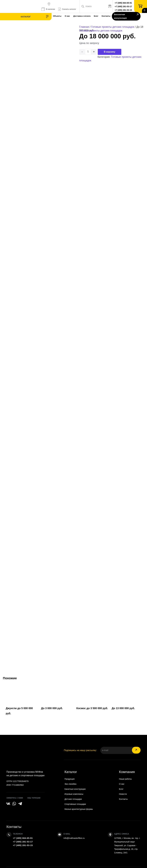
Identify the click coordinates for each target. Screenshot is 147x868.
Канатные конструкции (75, 789)
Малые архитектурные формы (79, 809)
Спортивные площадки (75, 804)
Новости (123, 794)
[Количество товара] (88, 52)
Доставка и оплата (66, 16)
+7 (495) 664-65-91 (124, 3)
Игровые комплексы (74, 794)
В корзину (109, 52)
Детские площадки (73, 799)
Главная (84, 27)
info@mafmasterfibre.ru (74, 838)
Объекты (38, 16)
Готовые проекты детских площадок (113, 27)
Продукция (69, 779)
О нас (50, 16)
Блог (82, 16)
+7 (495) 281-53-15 (124, 10)
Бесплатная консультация (125, 17)
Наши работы (125, 779)
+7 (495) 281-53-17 (124, 6)
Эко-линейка (70, 784)
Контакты (94, 16)
